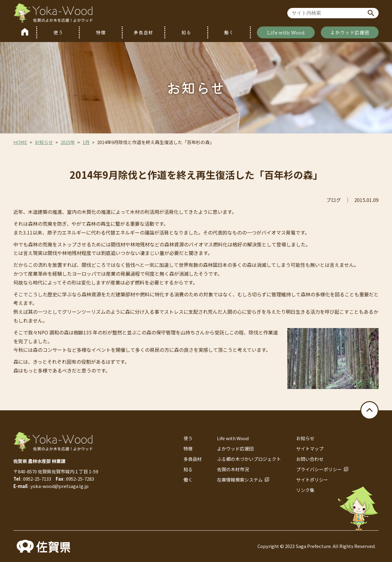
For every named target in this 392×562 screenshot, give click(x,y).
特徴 (101, 32)
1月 (86, 142)
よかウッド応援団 (350, 32)
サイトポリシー (312, 480)
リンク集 (305, 490)
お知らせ (44, 142)
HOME (20, 142)
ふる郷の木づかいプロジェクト (249, 459)
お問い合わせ (310, 459)
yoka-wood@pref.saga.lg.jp (60, 486)
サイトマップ (310, 449)
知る (186, 32)
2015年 (68, 142)
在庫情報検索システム (240, 480)
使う (58, 32)
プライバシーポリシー (319, 469)
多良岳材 (143, 32)
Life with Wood (286, 32)
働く (229, 32)
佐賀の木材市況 (233, 469)
